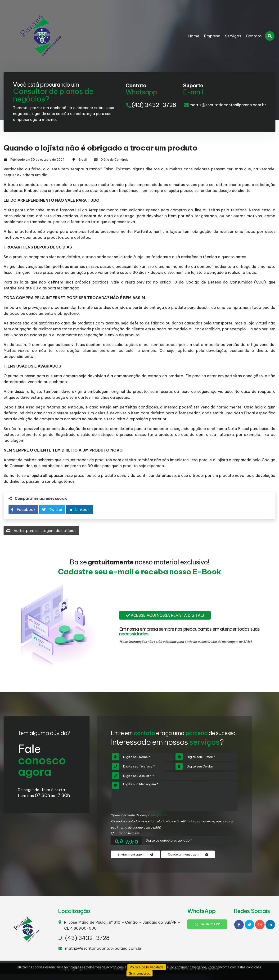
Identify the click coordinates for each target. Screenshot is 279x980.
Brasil (83, 160)
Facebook (23, 510)
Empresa (212, 36)
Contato (254, 36)
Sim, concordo (139, 973)
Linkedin (80, 510)
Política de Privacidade (147, 967)
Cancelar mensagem (188, 854)
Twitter (52, 510)
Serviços (233, 36)
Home (194, 36)
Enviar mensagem (135, 854)
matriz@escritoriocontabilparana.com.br (228, 105)
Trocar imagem (125, 833)
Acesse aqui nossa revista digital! (165, 615)
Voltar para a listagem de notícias (41, 531)
